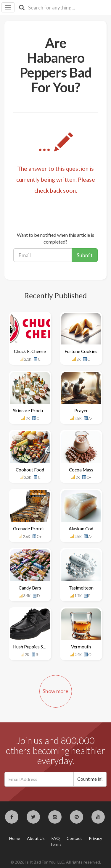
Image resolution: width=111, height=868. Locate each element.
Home (15, 838)
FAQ (56, 838)
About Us (36, 838)
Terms (56, 844)
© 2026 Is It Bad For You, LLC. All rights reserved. (56, 862)
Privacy (95, 838)
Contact (74, 838)
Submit (85, 255)
